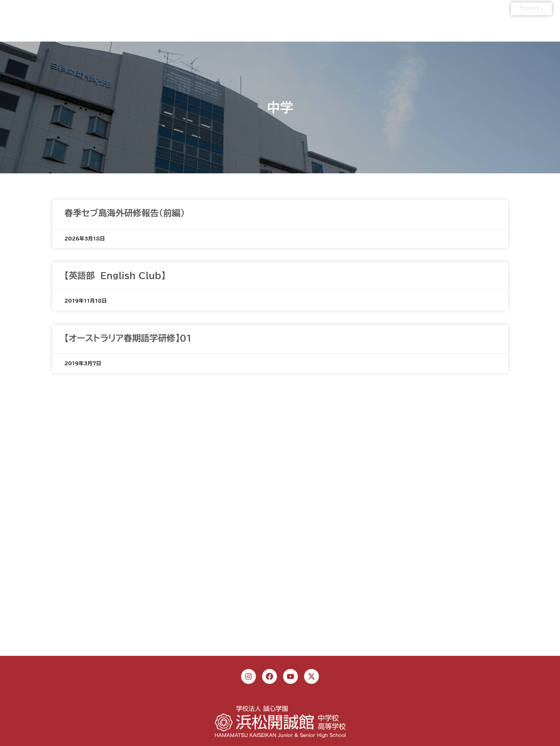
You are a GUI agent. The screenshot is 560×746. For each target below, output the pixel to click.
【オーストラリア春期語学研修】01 (128, 338)
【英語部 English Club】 (115, 276)
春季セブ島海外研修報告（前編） (125, 213)
